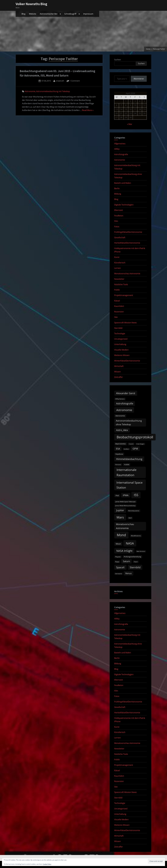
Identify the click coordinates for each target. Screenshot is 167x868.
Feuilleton (119, 216)
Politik (117, 290)
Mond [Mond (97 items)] (121, 535)
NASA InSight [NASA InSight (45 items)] (124, 551)
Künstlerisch (120, 263)
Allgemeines (120, 144)
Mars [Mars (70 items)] (120, 517)
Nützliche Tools (121, 284)
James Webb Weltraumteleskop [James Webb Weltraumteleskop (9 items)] (125, 506)
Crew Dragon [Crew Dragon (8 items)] (140, 444)
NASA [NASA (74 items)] (130, 543)
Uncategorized (121, 339)
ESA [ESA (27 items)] (118, 449)
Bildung (118, 194)
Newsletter (119, 279)
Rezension (119, 312)
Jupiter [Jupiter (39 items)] (120, 510)
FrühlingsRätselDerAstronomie (128, 232)
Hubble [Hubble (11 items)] (127, 465)
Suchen (118, 60)
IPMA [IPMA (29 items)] (126, 495)
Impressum (88, 14)
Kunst (117, 257)
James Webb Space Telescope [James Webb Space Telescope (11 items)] (125, 502)
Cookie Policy (47, 864)
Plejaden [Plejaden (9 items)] (118, 557)
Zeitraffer (119, 377)
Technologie (120, 333)
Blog (23, 14)
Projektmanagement (124, 295)
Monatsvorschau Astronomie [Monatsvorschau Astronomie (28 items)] (125, 526)
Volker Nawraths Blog (31, 4)
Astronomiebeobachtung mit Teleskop (53, 91)
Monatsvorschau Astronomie (127, 273)
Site (116, 317)
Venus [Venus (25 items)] (128, 573)
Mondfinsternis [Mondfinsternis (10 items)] (136, 536)
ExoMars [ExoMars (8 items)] (126, 449)
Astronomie (30, 91)
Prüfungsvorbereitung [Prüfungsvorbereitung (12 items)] (132, 557)
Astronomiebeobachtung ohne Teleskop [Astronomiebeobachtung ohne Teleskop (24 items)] (129, 422)
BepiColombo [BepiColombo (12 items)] (121, 444)
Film (116, 221)
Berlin (117, 188)
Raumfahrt (119, 306)
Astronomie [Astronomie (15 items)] (120, 416)
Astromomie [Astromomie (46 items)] (124, 410)
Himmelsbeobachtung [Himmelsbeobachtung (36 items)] (129, 459)
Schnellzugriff (70, 14)
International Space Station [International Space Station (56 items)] (129, 485)
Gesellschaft (120, 237)
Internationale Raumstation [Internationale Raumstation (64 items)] (127, 472)
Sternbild (118, 328)
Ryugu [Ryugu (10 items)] (117, 562)
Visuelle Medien (121, 350)
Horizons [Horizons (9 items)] (118, 465)
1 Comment (75, 81)
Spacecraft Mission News (125, 323)
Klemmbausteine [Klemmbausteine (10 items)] (134, 511)
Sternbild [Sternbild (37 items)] (135, 567)
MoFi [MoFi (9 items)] (130, 518)
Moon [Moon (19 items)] (118, 544)
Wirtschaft (119, 366)
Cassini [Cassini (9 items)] (131, 444)
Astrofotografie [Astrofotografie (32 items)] (125, 403)
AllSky (117, 149)
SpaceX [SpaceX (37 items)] (120, 567)
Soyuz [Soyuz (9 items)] (136, 562)
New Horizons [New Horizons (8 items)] (141, 551)
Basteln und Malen (123, 183)
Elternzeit (119, 210)
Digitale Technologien (124, 205)
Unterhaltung (120, 344)
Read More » (88, 110)
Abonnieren (139, 79)
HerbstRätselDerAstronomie (127, 243)
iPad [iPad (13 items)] (117, 495)
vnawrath (60, 81)
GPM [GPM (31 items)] (135, 449)
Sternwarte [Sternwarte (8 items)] (119, 574)
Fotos (117, 227)
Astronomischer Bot (49, 14)
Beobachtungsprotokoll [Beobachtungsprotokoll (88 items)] (135, 437)
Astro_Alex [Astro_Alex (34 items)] (122, 430)
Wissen (117, 372)
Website (33, 14)
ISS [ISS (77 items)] (136, 495)
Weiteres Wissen (122, 355)
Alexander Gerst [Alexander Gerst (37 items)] (126, 393)
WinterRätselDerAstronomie (127, 361)
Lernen (117, 268)
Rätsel (117, 301)
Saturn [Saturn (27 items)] (126, 561)
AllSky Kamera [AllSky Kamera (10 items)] (120, 399)
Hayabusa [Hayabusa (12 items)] (119, 454)
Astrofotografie (121, 154)
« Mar (130, 124)
